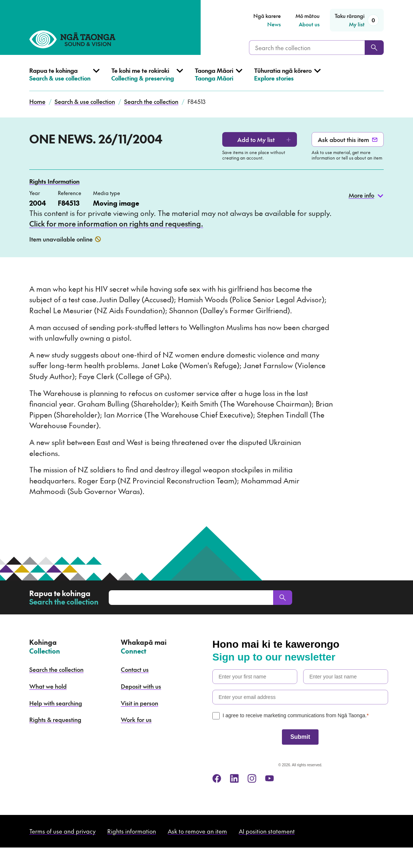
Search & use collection (85, 101)
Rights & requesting (55, 719)
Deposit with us (141, 686)
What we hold (48, 686)
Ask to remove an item (197, 831)
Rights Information (54, 181)
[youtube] (269, 778)
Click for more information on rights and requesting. (116, 224)
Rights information (132, 831)
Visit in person (139, 703)
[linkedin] (234, 778)
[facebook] (217, 778)
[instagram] (252, 778)
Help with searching (56, 703)
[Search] (374, 48)
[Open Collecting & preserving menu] (147, 79)
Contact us (135, 669)
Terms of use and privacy (62, 831)
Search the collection (151, 101)
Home (37, 101)
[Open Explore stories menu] (287, 79)
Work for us (136, 719)
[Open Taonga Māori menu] (219, 79)
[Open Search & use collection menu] (64, 79)
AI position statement (267, 831)
